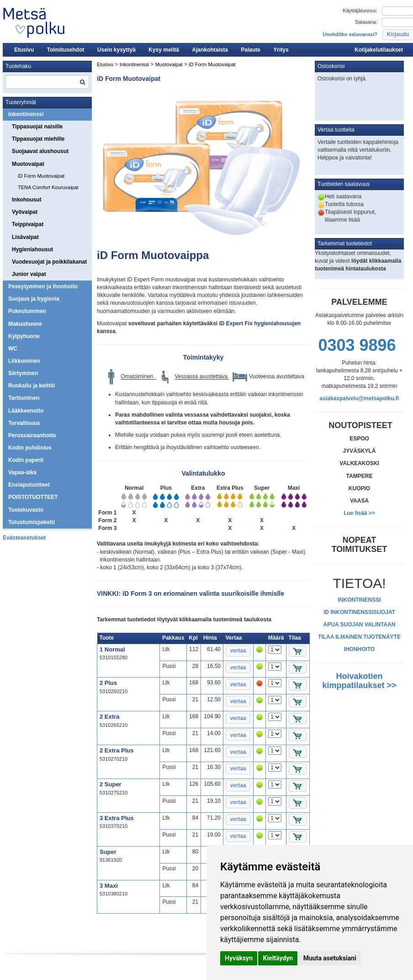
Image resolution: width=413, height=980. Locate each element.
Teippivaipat (28, 224)
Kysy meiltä (164, 50)
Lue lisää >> (359, 513)
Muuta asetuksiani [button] (330, 958)
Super (108, 852)
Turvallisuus (24, 423)
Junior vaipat (29, 274)
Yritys (281, 50)
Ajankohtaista (210, 50)
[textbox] (47, 82)
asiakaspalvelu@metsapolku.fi (360, 398)
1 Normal (112, 649)
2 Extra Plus (116, 750)
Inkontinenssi (26, 114)
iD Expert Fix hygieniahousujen (259, 323)
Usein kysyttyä (116, 50)
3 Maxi (109, 886)
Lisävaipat (25, 237)
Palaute (251, 50)
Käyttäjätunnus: (360, 11)
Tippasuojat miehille (38, 139)
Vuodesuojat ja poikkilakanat (49, 262)
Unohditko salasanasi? (350, 34)
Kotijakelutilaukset (379, 50)
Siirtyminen (23, 373)
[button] (238, 651)
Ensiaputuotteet (29, 485)
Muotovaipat (28, 164)
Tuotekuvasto (26, 510)
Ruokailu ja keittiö (32, 386)
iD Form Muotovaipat (41, 176)
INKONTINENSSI (359, 600)
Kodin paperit (26, 460)
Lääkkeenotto (26, 411)
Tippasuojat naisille (37, 127)
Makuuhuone (25, 324)
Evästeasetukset (24, 538)
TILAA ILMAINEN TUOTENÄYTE (359, 637)
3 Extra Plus (116, 818)
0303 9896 (357, 345)
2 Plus (108, 683)
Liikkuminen (24, 361)
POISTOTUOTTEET (33, 497)
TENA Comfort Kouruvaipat (48, 187)
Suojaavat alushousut (40, 151)
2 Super (111, 784)
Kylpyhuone (24, 336)
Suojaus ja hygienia (34, 299)
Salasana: (366, 22)
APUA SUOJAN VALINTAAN (360, 625)
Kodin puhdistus (30, 448)
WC (13, 349)
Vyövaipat (25, 212)
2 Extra (109, 717)
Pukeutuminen (27, 311)
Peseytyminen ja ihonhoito (43, 286)
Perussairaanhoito (32, 435)
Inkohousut (27, 200)
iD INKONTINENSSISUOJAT (359, 612)
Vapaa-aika (22, 472)
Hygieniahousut (32, 249)
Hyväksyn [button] (239, 958)
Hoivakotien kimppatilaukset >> (359, 681)
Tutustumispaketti (32, 522)
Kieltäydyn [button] (278, 958)
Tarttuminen (24, 398)
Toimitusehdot (66, 50)
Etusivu (24, 50)
